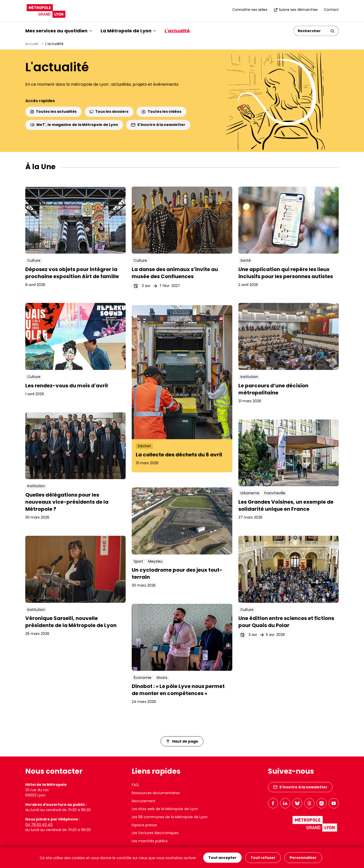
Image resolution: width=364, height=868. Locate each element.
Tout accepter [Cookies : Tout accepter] (222, 858)
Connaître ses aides (250, 10)
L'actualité (177, 31)
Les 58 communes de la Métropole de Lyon (170, 817)
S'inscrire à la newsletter (158, 125)
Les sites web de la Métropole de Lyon (165, 809)
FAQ (135, 785)
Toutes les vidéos (161, 112)
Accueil (32, 44)
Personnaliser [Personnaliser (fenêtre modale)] (303, 858)
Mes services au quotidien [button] (59, 31)
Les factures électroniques (155, 833)
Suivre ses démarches (296, 10)
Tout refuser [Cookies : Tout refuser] (263, 858)
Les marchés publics (150, 841)
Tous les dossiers (109, 112)
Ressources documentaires (156, 793)
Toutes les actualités (53, 112)
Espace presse (144, 825)
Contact (331, 10)
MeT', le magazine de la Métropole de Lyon (74, 125)
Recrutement (144, 801)
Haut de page (182, 741)
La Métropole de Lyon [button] (128, 31)
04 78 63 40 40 (39, 825)
